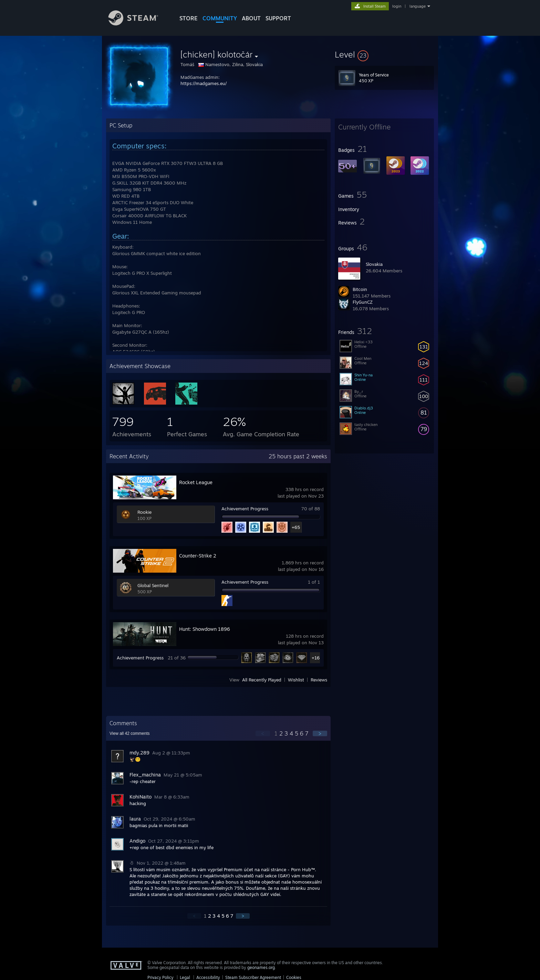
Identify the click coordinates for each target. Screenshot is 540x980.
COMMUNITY (220, 18)
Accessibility (208, 977)
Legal (185, 977)
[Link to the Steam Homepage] (138, 24)
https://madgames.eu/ (204, 83)
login (397, 6)
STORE (189, 18)
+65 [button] (296, 527)
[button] (384, 54)
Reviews (319, 680)
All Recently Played (262, 680)
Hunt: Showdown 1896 (205, 629)
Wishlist (296, 680)
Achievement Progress (245, 509)
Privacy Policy (160, 977)
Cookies (294, 977)
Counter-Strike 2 (198, 556)
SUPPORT (278, 18)
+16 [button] (316, 658)
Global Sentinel (153, 585)
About (251, 18)
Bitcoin (360, 289)
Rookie (144, 512)
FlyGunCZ (363, 302)
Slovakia (374, 264)
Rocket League (196, 482)
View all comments (130, 733)
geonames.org (261, 967)
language (418, 6)
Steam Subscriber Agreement (253, 977)
